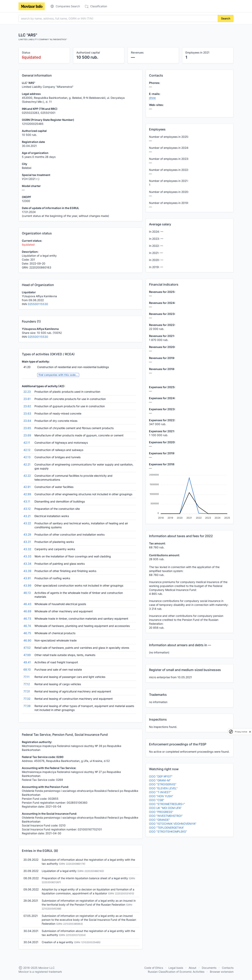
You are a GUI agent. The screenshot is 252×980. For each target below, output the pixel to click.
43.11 (27, 501)
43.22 (27, 523)
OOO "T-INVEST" (160, 792)
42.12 (27, 450)
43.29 (27, 534)
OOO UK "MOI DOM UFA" (165, 808)
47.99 (27, 655)
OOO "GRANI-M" (160, 780)
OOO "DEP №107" (161, 776)
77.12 (27, 684)
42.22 (27, 476)
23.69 (27, 435)
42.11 (27, 443)
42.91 (27, 487)
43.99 (27, 585)
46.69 (27, 611)
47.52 (27, 648)
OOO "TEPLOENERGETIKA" (167, 828)
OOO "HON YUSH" (161, 796)
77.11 (26, 677)
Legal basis (176, 968)
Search (226, 18)
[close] (250, 732)
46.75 (27, 633)
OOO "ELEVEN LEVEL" (163, 788)
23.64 (27, 421)
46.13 (27, 593)
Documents (209, 968)
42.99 (27, 494)
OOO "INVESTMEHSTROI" (166, 816)
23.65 (27, 428)
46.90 (27, 640)
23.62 (27, 406)
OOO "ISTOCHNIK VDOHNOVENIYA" (173, 824)
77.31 (27, 691)
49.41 (27, 662)
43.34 (27, 564)
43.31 (27, 542)
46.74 (27, 626)
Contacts (228, 968)
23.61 (27, 399)
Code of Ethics (154, 968)
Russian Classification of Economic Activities (176, 972)
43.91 (27, 578)
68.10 (27, 670)
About (192, 968)
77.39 (27, 706)
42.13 (27, 457)
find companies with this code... (58, 375)
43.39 (27, 571)
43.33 (27, 556)
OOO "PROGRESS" (161, 812)
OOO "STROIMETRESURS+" (167, 804)
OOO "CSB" (157, 800)
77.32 (27, 699)
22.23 (27, 392)
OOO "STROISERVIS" (163, 784)
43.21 (27, 516)
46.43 (27, 604)
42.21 (27, 464)
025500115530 (38, 304)
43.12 (27, 509)
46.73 (27, 619)
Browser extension (222, 972)
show (152, 98)
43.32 (27, 549)
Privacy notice (241, 732)
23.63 (27, 413)
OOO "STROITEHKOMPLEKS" (168, 831)
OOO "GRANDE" (159, 820)
